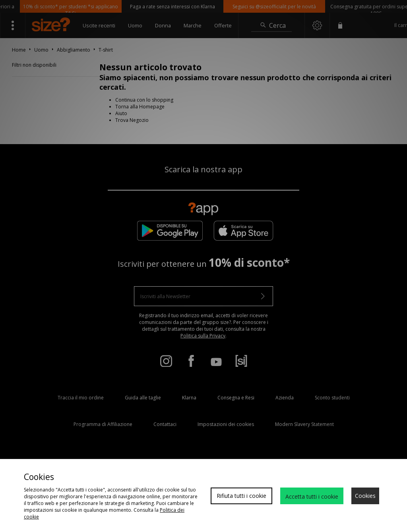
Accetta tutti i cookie (312, 496)
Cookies (365, 496)
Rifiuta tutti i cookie (241, 496)
